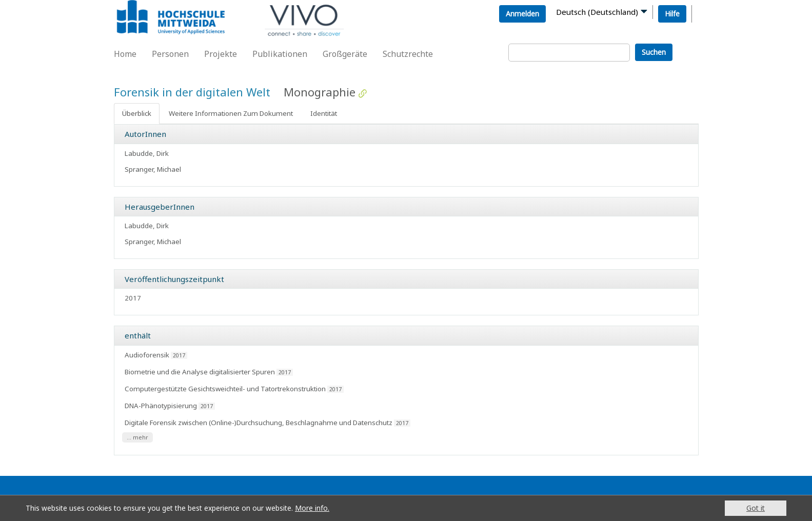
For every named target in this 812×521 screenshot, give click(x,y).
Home (125, 54)
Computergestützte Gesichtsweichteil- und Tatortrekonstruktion (225, 389)
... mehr (137, 437)
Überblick (137, 113)
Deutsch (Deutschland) (597, 12)
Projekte (221, 54)
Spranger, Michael (153, 169)
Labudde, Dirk (147, 153)
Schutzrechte (408, 54)
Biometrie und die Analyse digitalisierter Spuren (200, 372)
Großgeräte (345, 54)
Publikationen (280, 54)
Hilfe (672, 14)
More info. (312, 508)
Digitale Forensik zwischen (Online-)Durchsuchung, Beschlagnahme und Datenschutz (259, 423)
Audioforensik (147, 355)
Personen (170, 54)
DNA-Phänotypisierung (161, 406)
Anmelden (522, 14)
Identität (324, 113)
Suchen (654, 52)
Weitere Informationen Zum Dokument (231, 113)
